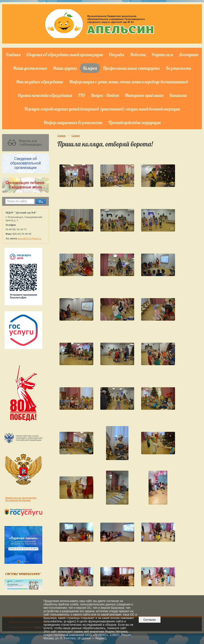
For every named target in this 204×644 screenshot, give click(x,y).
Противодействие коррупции (134, 122)
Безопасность (179, 68)
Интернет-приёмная (144, 95)
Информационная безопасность (73, 122)
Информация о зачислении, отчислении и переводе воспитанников (129, 82)
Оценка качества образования (45, 95)
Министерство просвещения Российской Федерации (21, 499)
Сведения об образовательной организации (65, 55)
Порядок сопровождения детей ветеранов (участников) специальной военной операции (102, 109)
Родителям (162, 55)
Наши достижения (30, 68)
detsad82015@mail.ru (30, 239)
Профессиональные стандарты (131, 68)
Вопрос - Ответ (105, 95)
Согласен (150, 620)
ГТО (82, 95)
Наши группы (65, 68)
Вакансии (178, 95)
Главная (13, 55)
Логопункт (189, 55)
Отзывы (116, 55)
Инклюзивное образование (40, 82)
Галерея (90, 68)
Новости (138, 55)
